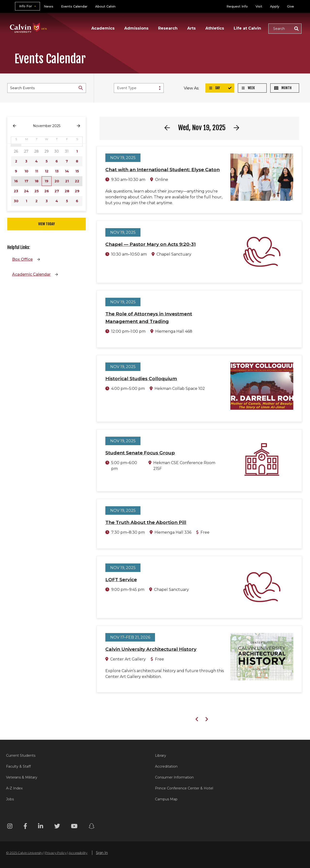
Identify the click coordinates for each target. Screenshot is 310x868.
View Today (46, 224)
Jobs (10, 799)
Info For (26, 6)
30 (16, 201)
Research (168, 28)
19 (46, 181)
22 (77, 181)
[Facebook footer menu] (25, 827)
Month (283, 88)
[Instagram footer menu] (10, 827)
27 (57, 191)
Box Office (22, 259)
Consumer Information (174, 777)
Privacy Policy (56, 853)
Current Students (21, 755)
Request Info (237, 6)
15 (77, 171)
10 (26, 171)
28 (67, 191)
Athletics (215, 28)
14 (67, 171)
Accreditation (166, 766)
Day (215, 88)
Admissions (136, 28)
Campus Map (166, 799)
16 (16, 181)
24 (26, 191)
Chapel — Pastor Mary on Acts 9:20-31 (151, 244)
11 (37, 171)
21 (67, 181)
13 (57, 171)
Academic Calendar (31, 274)
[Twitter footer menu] (57, 827)
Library (161, 755)
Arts (191, 28)
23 (16, 191)
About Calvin (105, 6)
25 (37, 191)
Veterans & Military (22, 777)
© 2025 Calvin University (24, 853)
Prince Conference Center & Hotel (184, 788)
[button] (285, 29)
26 (47, 191)
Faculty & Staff (18, 766)
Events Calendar (74, 6)
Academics (103, 28)
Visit (259, 6)
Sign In (102, 853)
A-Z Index (14, 788)
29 (77, 191)
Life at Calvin (247, 28)
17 (26, 181)
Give (291, 6)
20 (57, 181)
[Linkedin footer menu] (41, 827)
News (49, 6)
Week (248, 88)
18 (37, 181)
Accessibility (78, 853)
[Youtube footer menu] (74, 827)
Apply (275, 6)
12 (47, 171)
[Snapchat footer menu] (92, 827)
